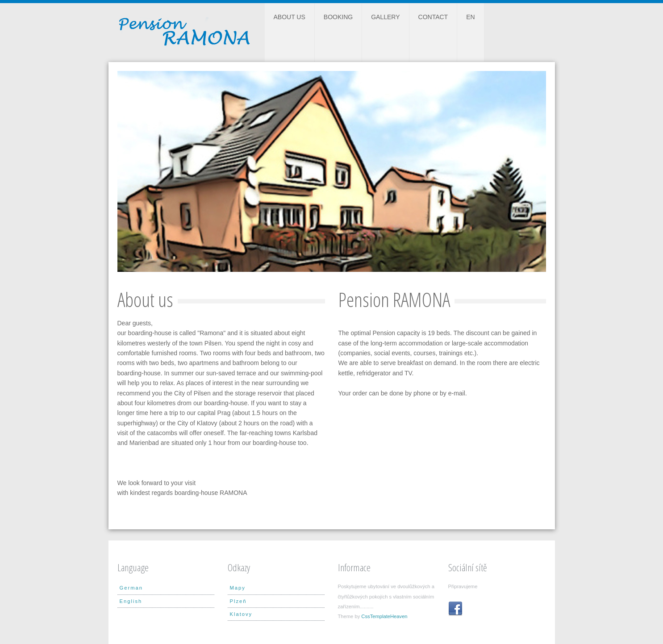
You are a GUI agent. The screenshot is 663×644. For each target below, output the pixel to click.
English (131, 601)
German (131, 588)
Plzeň (238, 601)
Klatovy (241, 614)
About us (290, 17)
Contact (433, 17)
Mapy (238, 588)
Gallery (385, 17)
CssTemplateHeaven (384, 616)
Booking (338, 17)
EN (470, 17)
